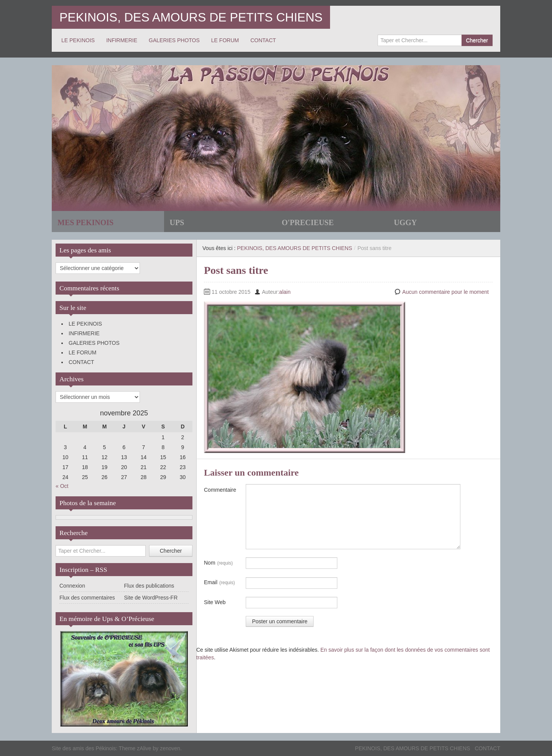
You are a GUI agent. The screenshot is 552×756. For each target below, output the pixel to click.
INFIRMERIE (122, 40)
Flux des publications (149, 586)
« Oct (62, 486)
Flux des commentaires (87, 598)
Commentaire (220, 490)
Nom (218, 563)
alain (285, 292)
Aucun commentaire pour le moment (445, 292)
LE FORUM (225, 40)
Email (219, 583)
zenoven (170, 748)
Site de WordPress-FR (151, 598)
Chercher (477, 40)
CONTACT (263, 40)
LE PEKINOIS (78, 40)
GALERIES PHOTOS (174, 40)
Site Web (215, 602)
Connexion (72, 586)
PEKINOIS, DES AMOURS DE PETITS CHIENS (191, 17)
